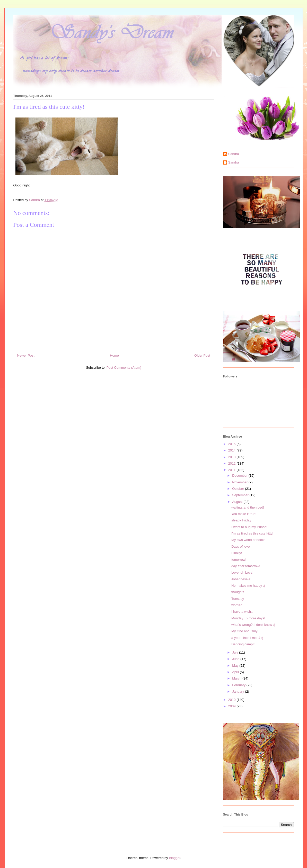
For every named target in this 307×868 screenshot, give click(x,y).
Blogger (174, 858)
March (237, 678)
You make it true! (244, 514)
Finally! (237, 553)
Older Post (202, 355)
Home (114, 355)
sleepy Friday (241, 520)
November (240, 482)
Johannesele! (241, 579)
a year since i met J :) (247, 638)
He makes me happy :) (248, 586)
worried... (238, 605)
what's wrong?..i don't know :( (253, 625)
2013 (233, 457)
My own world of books (248, 540)
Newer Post (26, 355)
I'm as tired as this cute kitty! (252, 533)
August (238, 502)
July (236, 652)
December (240, 476)
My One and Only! (245, 631)
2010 (233, 700)
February (239, 685)
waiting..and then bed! (248, 507)
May (236, 666)
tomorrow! (239, 560)
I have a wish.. (242, 612)
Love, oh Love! (242, 572)
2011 (233, 470)
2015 (233, 444)
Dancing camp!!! (243, 644)
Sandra (234, 154)
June (236, 659)
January (239, 691)
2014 (233, 450)
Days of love (241, 546)
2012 (233, 463)
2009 (233, 706)
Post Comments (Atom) (124, 368)
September (241, 495)
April (236, 672)
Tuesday (238, 599)
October (239, 489)
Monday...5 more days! (248, 618)
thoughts (238, 592)
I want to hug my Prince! (249, 527)
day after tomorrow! (246, 566)
